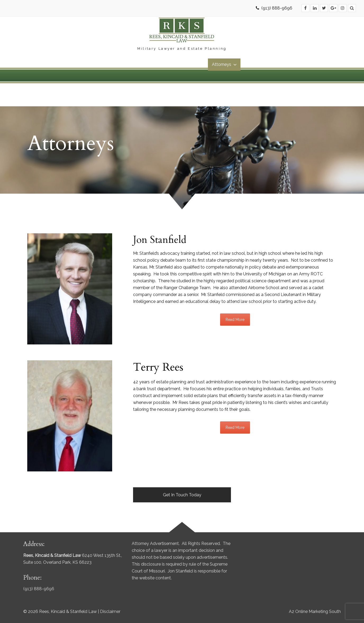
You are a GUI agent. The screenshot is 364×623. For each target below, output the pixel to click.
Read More (235, 320)
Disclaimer (110, 611)
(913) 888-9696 (277, 8)
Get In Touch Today (182, 495)
